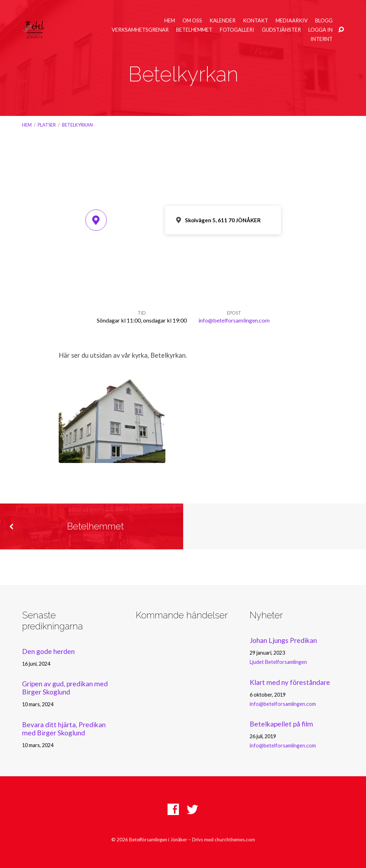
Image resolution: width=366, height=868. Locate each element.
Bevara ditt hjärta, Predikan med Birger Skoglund (64, 729)
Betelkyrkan (77, 125)
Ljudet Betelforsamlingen (278, 662)
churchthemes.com (235, 840)
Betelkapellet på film (281, 724)
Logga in (320, 30)
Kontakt (256, 21)
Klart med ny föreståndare (290, 682)
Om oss (192, 21)
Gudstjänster (281, 30)
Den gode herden (48, 651)
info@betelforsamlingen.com (234, 320)
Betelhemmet (194, 30)
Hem (170, 21)
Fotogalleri (237, 30)
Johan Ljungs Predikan (283, 640)
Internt (322, 39)
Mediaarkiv (292, 21)
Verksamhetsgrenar (140, 30)
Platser (47, 125)
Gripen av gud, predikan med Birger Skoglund (65, 688)
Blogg (324, 21)
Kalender (222, 21)
